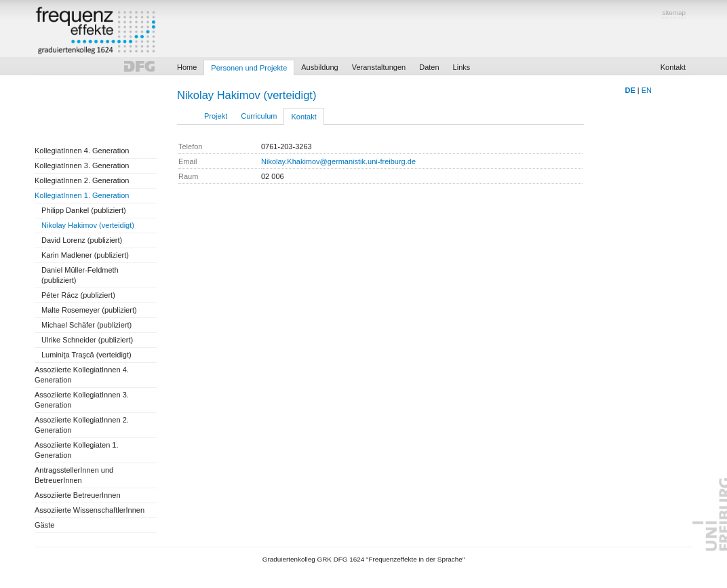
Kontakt (673, 67)
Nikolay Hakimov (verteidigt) (88, 225)
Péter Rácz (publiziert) (78, 295)
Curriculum (259, 116)
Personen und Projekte (249, 68)
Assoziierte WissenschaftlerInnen (90, 510)
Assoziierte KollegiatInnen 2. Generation (82, 425)
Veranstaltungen (379, 67)
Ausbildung (319, 67)
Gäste (44, 525)
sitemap (674, 13)
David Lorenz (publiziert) (82, 240)
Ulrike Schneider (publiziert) (87, 340)
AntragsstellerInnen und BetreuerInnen (74, 475)
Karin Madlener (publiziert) (85, 255)
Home (187, 67)
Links (462, 67)
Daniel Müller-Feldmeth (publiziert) (80, 275)
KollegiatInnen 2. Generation (82, 180)
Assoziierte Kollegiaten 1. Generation (77, 450)
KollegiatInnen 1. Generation (82, 195)
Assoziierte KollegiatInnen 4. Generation (82, 375)
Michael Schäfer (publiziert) (86, 325)
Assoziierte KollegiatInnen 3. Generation (82, 400)
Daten (429, 67)
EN (647, 90)
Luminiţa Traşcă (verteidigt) (86, 355)
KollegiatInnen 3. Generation (82, 165)
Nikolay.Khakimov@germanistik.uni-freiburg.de (338, 161)
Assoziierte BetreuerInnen (78, 495)
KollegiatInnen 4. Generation (82, 151)
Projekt (216, 116)
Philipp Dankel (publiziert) (84, 210)
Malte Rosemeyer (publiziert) (89, 310)
